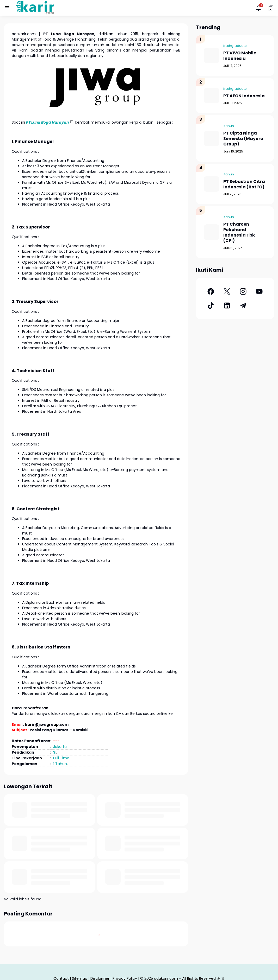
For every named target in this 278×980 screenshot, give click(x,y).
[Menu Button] (7, 8)
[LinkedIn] (227, 306)
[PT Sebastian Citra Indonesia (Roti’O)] (212, 184)
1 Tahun (60, 764)
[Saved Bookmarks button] (271, 8)
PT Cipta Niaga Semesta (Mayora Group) (243, 139)
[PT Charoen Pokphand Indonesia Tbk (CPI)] (212, 232)
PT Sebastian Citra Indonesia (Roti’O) (244, 184)
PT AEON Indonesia (244, 96)
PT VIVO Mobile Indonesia (240, 56)
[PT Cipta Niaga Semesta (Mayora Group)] (212, 138)
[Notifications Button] (258, 8)
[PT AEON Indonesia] (212, 96)
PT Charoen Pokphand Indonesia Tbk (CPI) (239, 233)
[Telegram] (243, 306)
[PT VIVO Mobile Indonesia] (212, 55)
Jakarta (60, 747)
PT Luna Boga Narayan (47, 122)
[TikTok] (211, 306)
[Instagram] (243, 291)
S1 (55, 752)
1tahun (229, 126)
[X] (227, 291)
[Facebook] (211, 291)
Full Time (61, 758)
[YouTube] (259, 291)
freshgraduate (235, 46)
